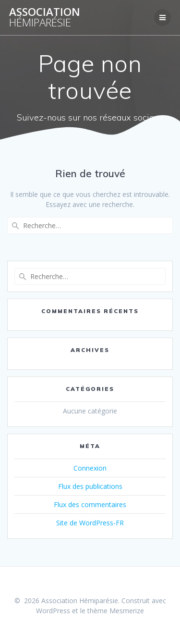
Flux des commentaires (90, 504)
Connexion (90, 468)
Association (45, 18)
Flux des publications (90, 486)
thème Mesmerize (116, 611)
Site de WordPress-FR (90, 523)
